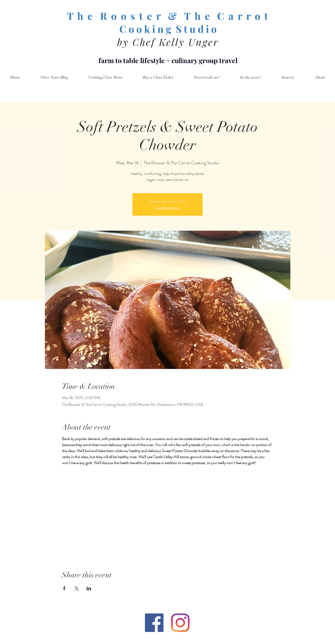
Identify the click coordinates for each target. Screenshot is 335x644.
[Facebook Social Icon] (154, 623)
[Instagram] (180, 623)
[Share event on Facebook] (64, 588)
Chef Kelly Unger (176, 42)
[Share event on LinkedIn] (89, 588)
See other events (167, 207)
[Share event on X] (77, 588)
